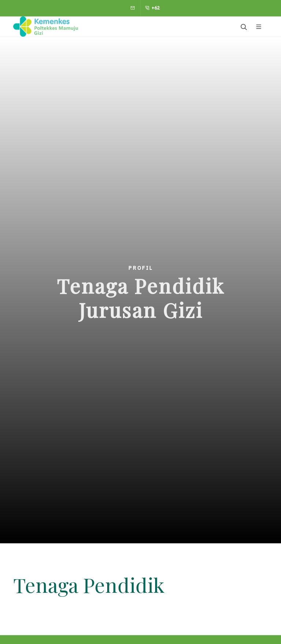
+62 (152, 8)
